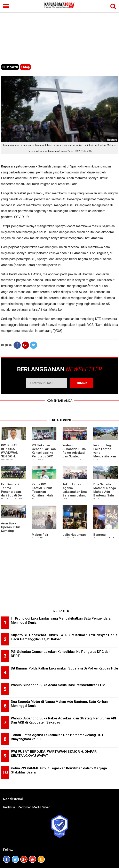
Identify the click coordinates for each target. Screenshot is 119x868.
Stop (25, 67)
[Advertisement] (59, 31)
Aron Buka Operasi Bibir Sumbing (11, 527)
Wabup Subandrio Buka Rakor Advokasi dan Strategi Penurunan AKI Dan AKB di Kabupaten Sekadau (74, 458)
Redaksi (9, 807)
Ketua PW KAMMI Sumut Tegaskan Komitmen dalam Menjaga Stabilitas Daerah (44, 495)
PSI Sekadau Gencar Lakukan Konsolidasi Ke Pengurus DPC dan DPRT (44, 453)
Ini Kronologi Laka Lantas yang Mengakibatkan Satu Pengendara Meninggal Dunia (106, 456)
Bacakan (10, 67)
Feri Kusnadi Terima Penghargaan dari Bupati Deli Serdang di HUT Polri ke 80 (12, 494)
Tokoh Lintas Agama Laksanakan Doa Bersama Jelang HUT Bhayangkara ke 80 (75, 495)
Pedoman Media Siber (34, 807)
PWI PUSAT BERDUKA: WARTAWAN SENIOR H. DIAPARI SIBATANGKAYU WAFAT (12, 456)
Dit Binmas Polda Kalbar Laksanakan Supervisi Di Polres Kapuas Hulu (64, 668)
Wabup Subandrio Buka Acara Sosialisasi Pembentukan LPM (58, 685)
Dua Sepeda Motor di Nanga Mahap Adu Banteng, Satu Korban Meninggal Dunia (106, 494)
